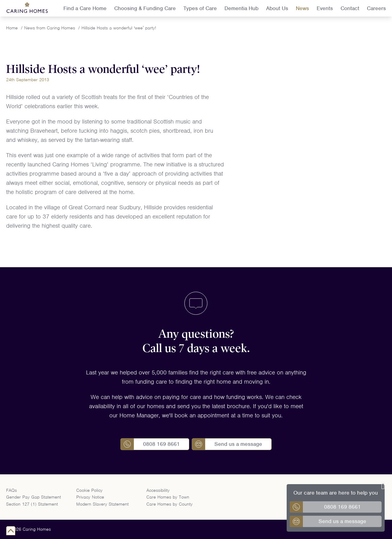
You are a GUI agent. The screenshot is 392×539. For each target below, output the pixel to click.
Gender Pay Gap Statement (34, 497)
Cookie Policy (89, 490)
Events (325, 8)
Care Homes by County (170, 504)
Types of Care (200, 8)
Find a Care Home (85, 8)
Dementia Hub (241, 8)
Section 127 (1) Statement (32, 504)
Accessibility (158, 490)
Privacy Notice (90, 497)
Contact (350, 8)
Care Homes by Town (168, 497)
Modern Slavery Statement (102, 504)
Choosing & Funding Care (145, 8)
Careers (376, 8)
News (302, 8)
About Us (277, 8)
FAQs (11, 490)
